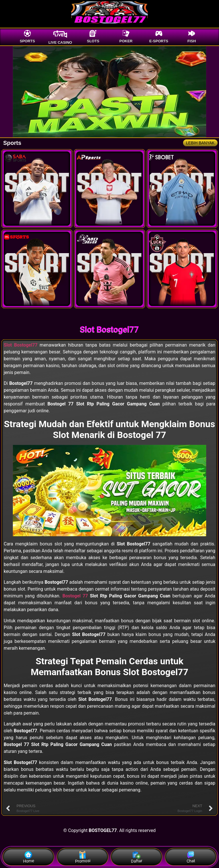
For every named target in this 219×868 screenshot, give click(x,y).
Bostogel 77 (75, 596)
